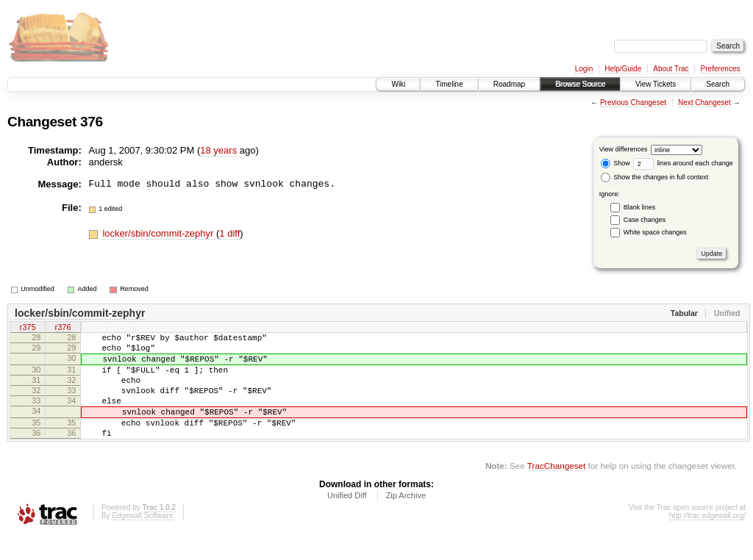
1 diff (229, 233)
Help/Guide (623, 69)
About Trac (671, 69)
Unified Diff (347, 520)
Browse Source (580, 84)
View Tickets (656, 84)
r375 (27, 329)
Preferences (721, 69)
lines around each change (683, 163)
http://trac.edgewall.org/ (707, 540)
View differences (624, 149)
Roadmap (509, 84)
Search (718, 84)
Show (615, 163)
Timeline (449, 84)
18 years (218, 150)
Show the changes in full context (655, 177)
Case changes (645, 220)
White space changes (655, 232)
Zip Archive (406, 520)
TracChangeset (556, 490)
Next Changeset (704, 103)
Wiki (398, 84)
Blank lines (640, 207)
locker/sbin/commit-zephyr (159, 233)
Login (584, 69)
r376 (63, 329)
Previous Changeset (633, 103)
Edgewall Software (142, 540)
